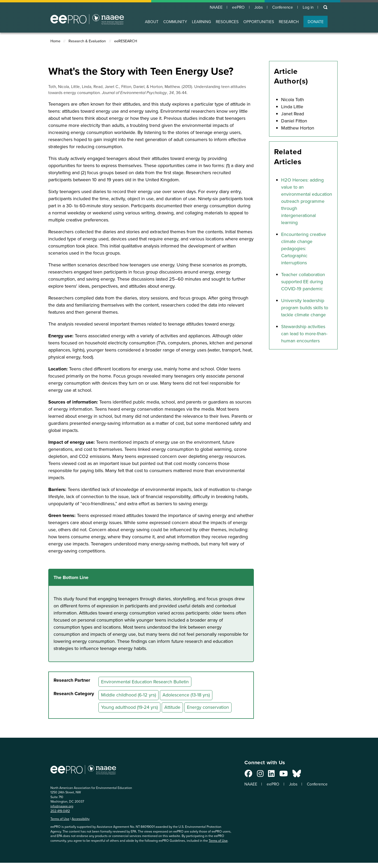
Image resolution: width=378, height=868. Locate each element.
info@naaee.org (62, 806)
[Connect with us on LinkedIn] (268, 775)
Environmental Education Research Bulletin (145, 682)
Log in (308, 7)
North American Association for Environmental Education (87, 19)
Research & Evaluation (87, 41)
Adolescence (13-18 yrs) (186, 695)
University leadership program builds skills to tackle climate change (305, 308)
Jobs (256, 7)
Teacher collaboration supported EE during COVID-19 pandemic (303, 282)
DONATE (316, 22)
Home (55, 41)
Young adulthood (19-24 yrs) (129, 707)
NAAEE (212, 7)
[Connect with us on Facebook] (245, 775)
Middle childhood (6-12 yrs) (128, 695)
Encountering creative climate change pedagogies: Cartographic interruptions (304, 249)
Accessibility (81, 819)
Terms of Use (60, 819)
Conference (281, 7)
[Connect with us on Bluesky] (293, 775)
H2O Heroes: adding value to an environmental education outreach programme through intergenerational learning (307, 202)
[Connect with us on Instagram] (257, 775)
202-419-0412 (60, 811)
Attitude (172, 707)
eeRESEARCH (126, 41)
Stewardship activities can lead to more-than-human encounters (304, 334)
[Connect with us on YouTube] (280, 775)
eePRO (235, 7)
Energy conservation (208, 707)
